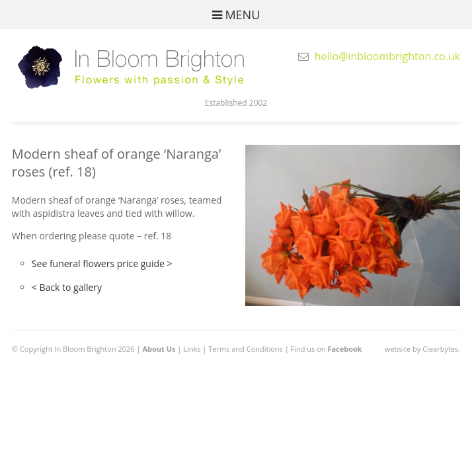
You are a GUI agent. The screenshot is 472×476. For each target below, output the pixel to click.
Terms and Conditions (246, 349)
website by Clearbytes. (422, 349)
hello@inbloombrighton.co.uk (388, 56)
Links (192, 349)
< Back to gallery (67, 287)
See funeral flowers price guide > (102, 263)
